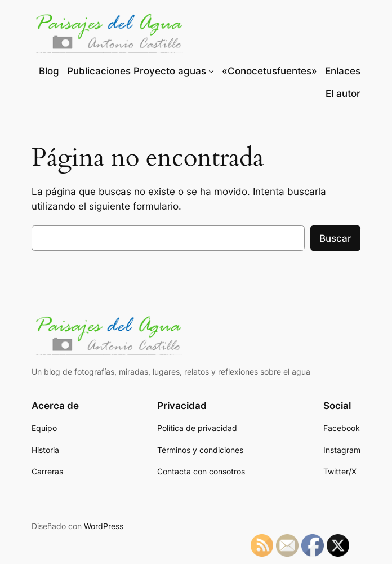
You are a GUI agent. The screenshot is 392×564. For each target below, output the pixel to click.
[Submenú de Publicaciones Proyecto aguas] (211, 71)
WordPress (104, 526)
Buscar (335, 238)
